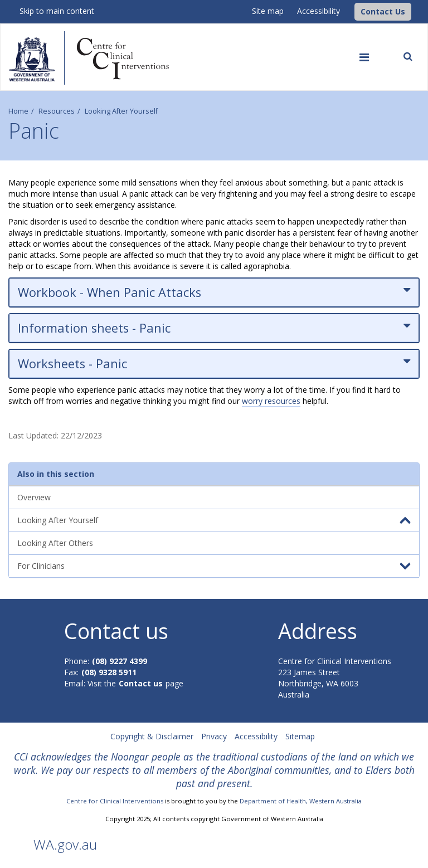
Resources (57, 111)
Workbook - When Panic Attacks (214, 292)
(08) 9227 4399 (120, 661)
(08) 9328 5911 (109, 672)
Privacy (214, 736)
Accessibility (318, 11)
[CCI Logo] (352, 11)
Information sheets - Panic (214, 328)
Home (18, 111)
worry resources (271, 401)
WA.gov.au (65, 844)
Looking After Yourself (121, 111)
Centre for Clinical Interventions (115, 801)
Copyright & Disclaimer (152, 736)
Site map (268, 11)
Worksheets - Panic (214, 364)
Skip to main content (57, 11)
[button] (383, 12)
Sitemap (300, 736)
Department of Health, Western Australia (301, 801)
